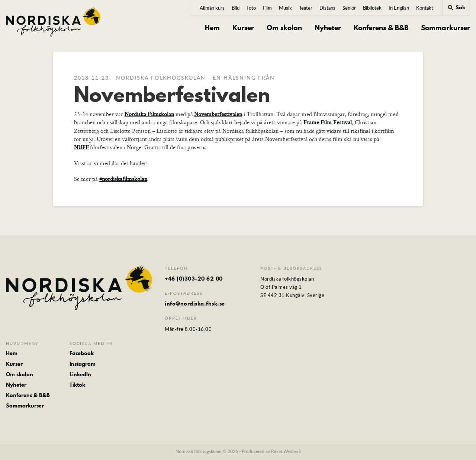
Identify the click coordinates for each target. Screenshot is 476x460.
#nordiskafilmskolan (123, 179)
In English (399, 8)
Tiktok (77, 385)
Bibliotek (372, 8)
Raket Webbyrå (286, 451)
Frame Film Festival (328, 122)
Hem (212, 28)
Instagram (83, 364)
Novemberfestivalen (218, 114)
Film (267, 8)
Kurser (243, 28)
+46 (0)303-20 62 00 (194, 279)
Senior (349, 8)
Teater (306, 8)
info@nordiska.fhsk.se (195, 304)
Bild (236, 8)
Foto (251, 8)
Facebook (82, 353)
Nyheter (328, 28)
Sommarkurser (446, 28)
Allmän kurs (212, 8)
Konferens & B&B (381, 28)
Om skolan (284, 28)
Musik (285, 8)
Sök (456, 7)
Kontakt (425, 8)
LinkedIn (80, 374)
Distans (327, 8)
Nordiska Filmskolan (149, 114)
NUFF (81, 147)
